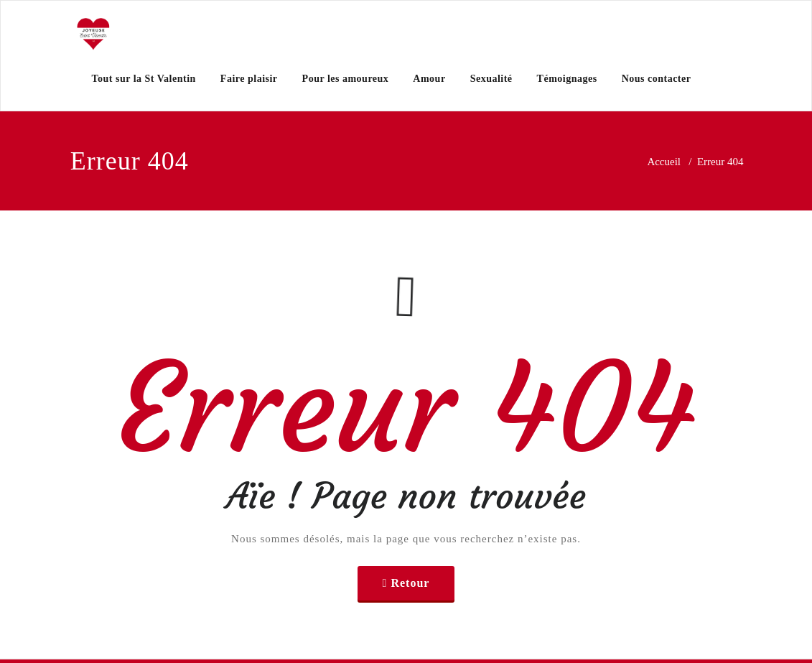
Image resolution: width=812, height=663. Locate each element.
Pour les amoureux (346, 79)
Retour (410, 583)
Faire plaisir (249, 79)
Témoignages (567, 79)
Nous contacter (657, 79)
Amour (429, 79)
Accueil (664, 162)
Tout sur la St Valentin (144, 79)
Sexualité (491, 79)
